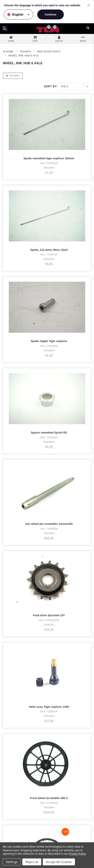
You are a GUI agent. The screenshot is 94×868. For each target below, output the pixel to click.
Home (10, 52)
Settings (12, 862)
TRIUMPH (25, 52)
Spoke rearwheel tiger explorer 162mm (49, 158)
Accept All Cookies (59, 862)
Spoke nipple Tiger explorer (49, 341)
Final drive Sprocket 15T (49, 615)
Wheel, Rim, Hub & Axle (24, 56)
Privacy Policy (77, 854)
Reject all (32, 862)
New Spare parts (49, 52)
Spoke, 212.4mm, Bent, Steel (49, 250)
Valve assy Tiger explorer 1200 (49, 707)
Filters (13, 76)
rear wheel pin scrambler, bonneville (49, 524)
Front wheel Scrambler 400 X (49, 798)
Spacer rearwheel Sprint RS (49, 433)
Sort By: (51, 86)
